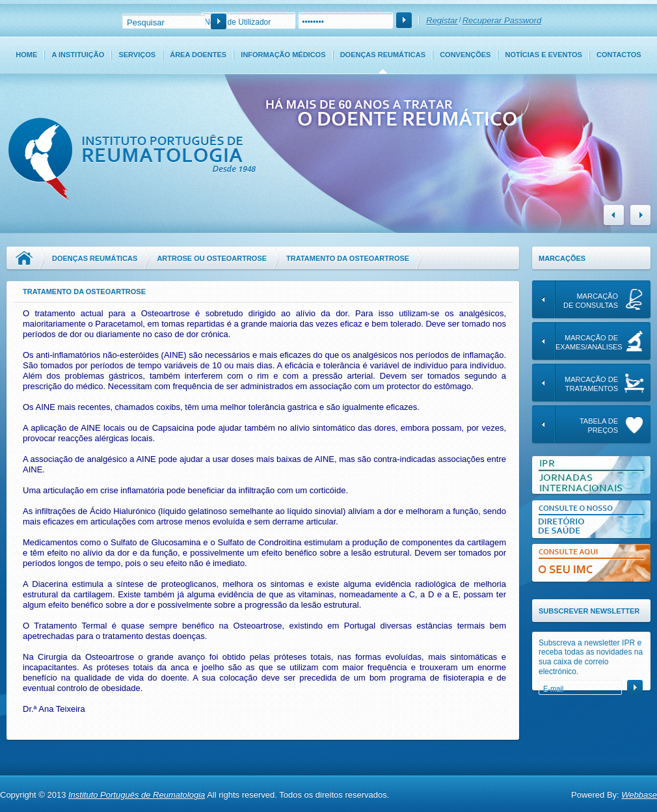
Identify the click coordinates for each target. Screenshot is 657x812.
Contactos (619, 55)
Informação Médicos (283, 55)
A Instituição (78, 55)
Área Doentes (198, 55)
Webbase (639, 795)
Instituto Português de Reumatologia (137, 795)
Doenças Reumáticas (383, 55)
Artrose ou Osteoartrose (212, 258)
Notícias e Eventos (544, 55)
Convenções (465, 55)
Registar (442, 20)
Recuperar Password (502, 20)
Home (26, 55)
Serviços (137, 55)
